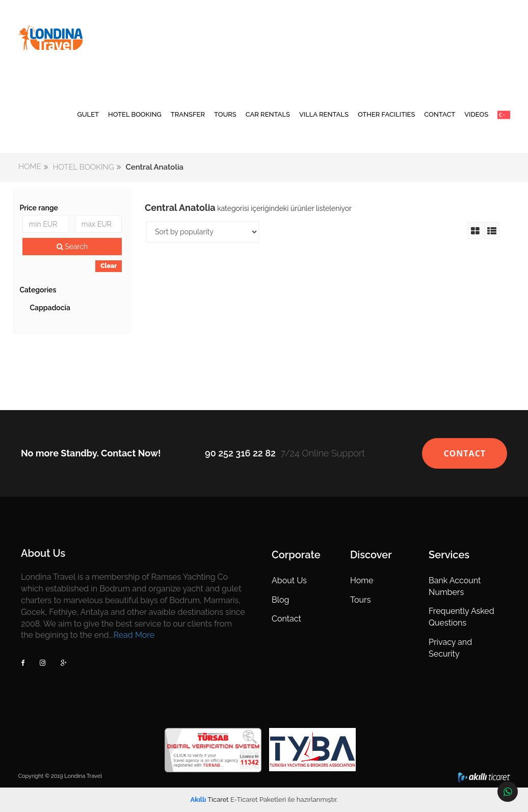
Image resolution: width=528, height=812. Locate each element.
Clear (109, 266)
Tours (360, 600)
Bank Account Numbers (455, 586)
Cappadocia (50, 308)
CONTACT (440, 114)
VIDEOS (476, 114)
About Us (289, 580)
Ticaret (210, 800)
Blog (280, 600)
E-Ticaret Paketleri (258, 800)
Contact (286, 619)
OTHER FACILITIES (386, 114)
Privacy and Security (450, 648)
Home (362, 580)
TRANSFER (188, 114)
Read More (134, 635)
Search (72, 247)
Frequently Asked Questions (461, 617)
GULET (88, 114)
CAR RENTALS (268, 114)
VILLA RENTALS (324, 114)
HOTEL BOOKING (135, 114)
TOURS (225, 114)
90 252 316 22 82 (240, 453)
